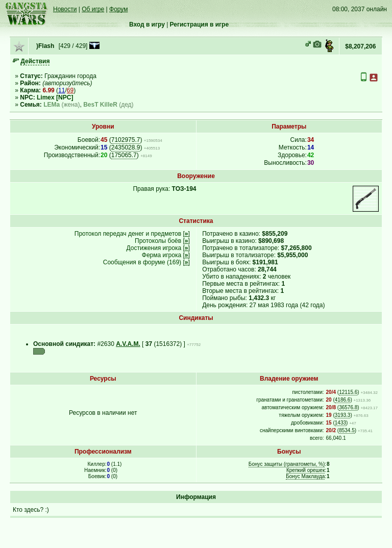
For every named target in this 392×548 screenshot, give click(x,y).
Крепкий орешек (305, 470)
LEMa (52, 105)
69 (70, 90)
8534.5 (347, 430)
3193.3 (343, 415)
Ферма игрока (162, 255)
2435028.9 (126, 147)
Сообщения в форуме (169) (142, 262)
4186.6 (343, 400)
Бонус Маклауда (305, 476)
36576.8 (348, 407)
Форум (118, 9)
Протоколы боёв (158, 241)
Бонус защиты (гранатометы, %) (287, 464)
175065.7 (124, 155)
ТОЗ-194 (184, 189)
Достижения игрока (154, 248)
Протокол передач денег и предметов (128, 234)
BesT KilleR (100, 105)
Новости (65, 9)
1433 (340, 423)
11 (62, 90)
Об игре (93, 9)
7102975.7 (126, 140)
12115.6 (348, 392)
